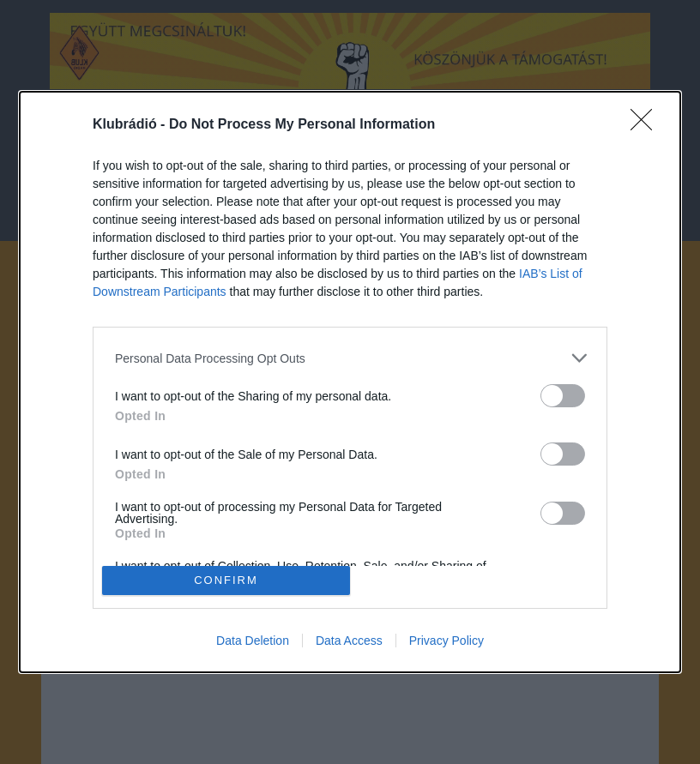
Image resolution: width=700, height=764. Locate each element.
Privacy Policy (447, 641)
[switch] (563, 396)
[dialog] (350, 382)
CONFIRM (226, 579)
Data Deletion (253, 641)
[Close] (647, 125)
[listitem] (350, 358)
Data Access (349, 641)
